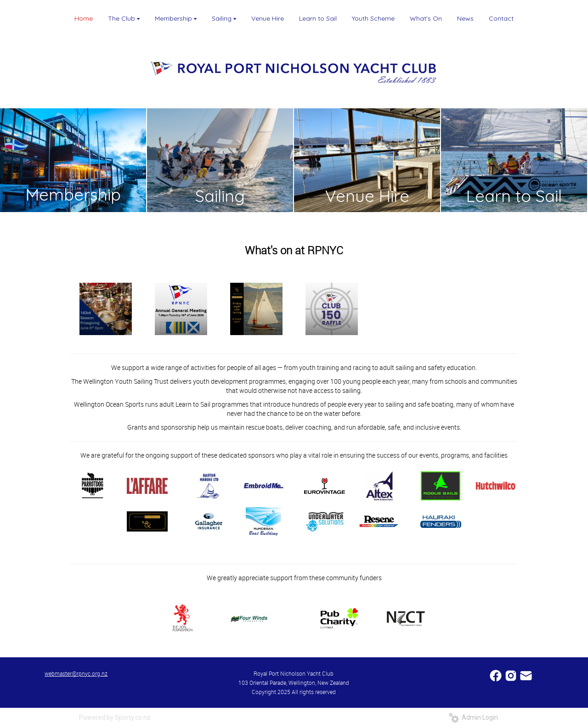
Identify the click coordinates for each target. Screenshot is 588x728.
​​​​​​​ (526, 675)
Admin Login (473, 717)
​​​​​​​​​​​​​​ (496, 675)
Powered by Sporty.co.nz (115, 717)
